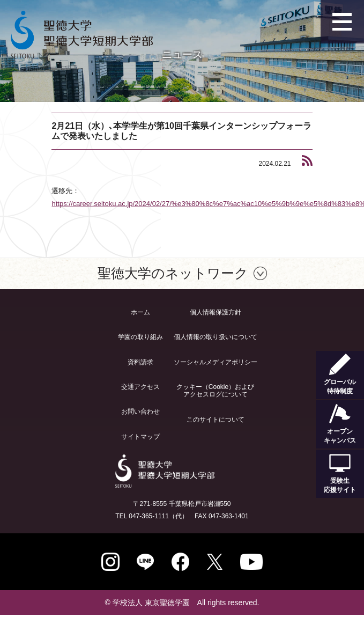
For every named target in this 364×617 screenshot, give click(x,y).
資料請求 (140, 362)
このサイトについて (216, 420)
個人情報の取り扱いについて (216, 337)
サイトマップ (140, 437)
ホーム (140, 312)
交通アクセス (140, 387)
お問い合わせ (140, 412)
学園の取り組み (140, 337)
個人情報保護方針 (216, 312)
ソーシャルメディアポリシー (216, 362)
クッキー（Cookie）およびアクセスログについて (215, 391)
